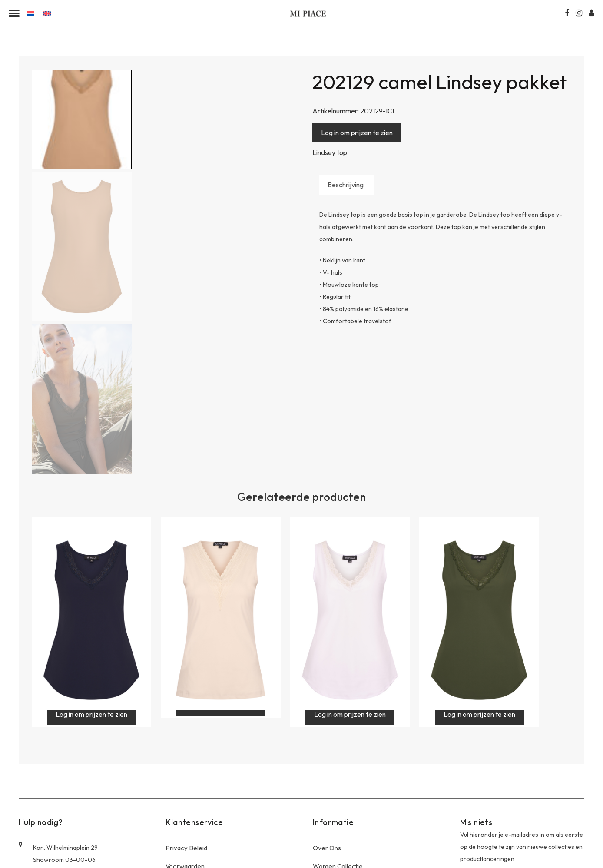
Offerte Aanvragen (193, 777)
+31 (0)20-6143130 (52, 808)
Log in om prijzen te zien (357, 133)
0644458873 (44, 822)
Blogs (174, 796)
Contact (177, 814)
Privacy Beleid (186, 741)
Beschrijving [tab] (346, 185)
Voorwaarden (185, 759)
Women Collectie (338, 759)
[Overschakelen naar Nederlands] (30, 13)
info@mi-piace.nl (49, 837)
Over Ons (327, 741)
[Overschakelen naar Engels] (47, 13)
